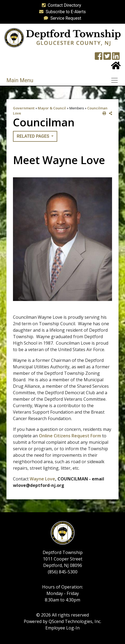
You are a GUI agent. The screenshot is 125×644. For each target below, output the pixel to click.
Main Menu (20, 80)
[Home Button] (116, 67)
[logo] (62, 37)
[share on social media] (109, 113)
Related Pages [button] (33, 136)
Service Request (61, 18)
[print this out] (103, 113)
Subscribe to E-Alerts (61, 12)
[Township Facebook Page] (99, 58)
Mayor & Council (52, 108)
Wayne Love (42, 479)
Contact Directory (60, 5)
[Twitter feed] (107, 58)
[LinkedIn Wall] (116, 58)
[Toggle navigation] (116, 80)
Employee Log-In (62, 628)
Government (24, 108)
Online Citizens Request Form (70, 436)
